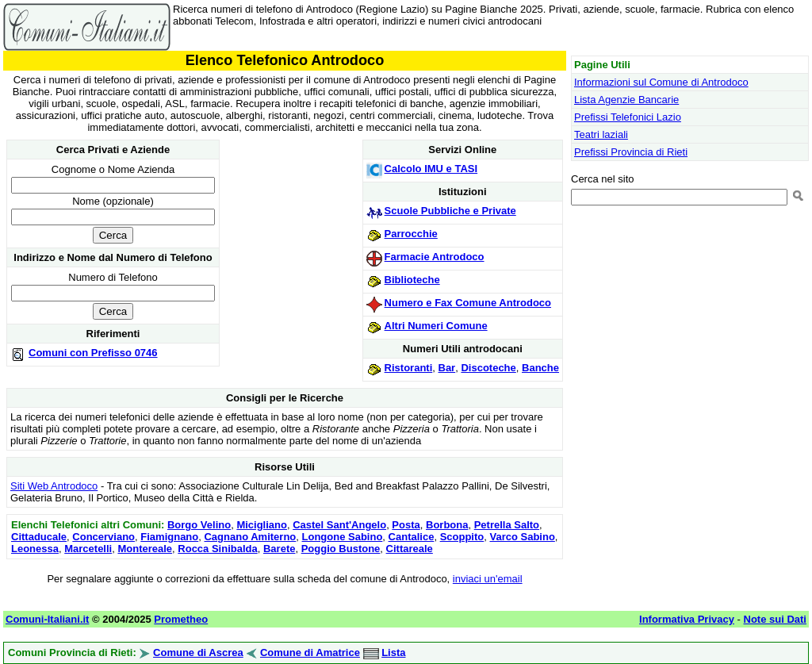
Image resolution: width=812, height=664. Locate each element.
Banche (540, 368)
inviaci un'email (488, 579)
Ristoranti (409, 368)
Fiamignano (169, 537)
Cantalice (412, 537)
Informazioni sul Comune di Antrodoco (661, 82)
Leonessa (35, 549)
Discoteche (488, 368)
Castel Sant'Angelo (339, 525)
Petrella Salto (507, 525)
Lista (393, 652)
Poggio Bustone (341, 549)
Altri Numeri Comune (436, 326)
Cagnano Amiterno (250, 537)
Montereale (145, 549)
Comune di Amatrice (310, 652)
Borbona (447, 525)
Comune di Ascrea (198, 652)
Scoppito (462, 537)
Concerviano (103, 537)
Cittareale (410, 549)
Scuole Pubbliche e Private (450, 211)
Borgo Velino (199, 525)
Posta (406, 525)
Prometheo (181, 619)
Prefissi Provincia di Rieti (631, 152)
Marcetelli (88, 549)
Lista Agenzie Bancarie (626, 100)
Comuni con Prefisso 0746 (93, 353)
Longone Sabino (343, 537)
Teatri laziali (601, 134)
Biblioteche (412, 280)
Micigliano (262, 525)
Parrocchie (411, 234)
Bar (447, 368)
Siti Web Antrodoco (54, 486)
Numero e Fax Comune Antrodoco (468, 303)
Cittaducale (39, 537)
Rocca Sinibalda (217, 549)
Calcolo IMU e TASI (431, 169)
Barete (279, 549)
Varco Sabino (522, 537)
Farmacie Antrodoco (435, 257)
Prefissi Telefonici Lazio (628, 117)
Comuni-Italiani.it (47, 619)
